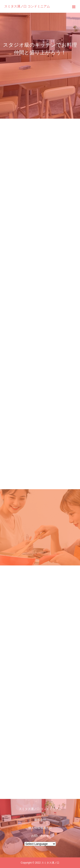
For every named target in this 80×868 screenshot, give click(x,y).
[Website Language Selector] (40, 844)
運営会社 (40, 820)
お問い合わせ (40, 836)
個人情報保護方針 (40, 828)
